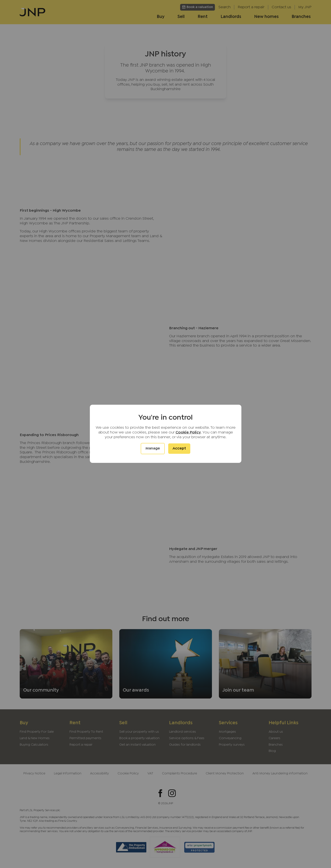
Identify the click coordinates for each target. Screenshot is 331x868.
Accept (179, 448)
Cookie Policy (188, 432)
